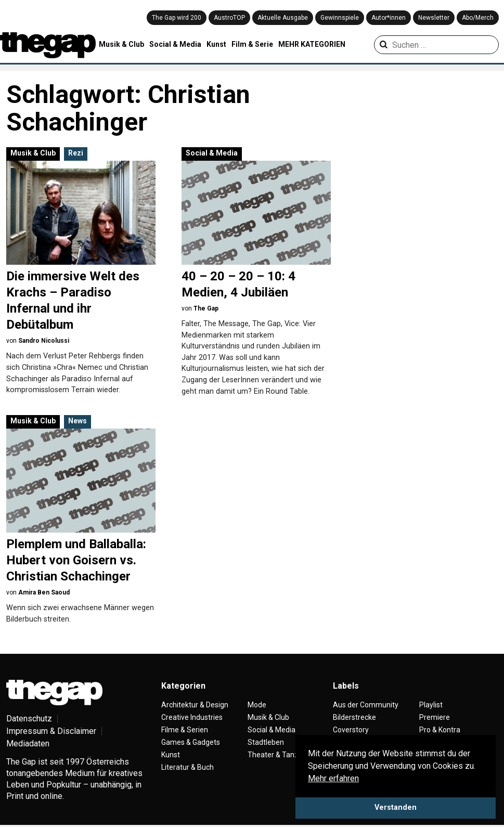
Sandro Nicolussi (44, 341)
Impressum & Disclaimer (51, 731)
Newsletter (434, 18)
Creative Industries (192, 717)
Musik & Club (121, 44)
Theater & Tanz (273, 755)
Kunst (216, 44)
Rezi (76, 153)
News (77, 421)
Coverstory (351, 730)
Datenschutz (29, 719)
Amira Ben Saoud (44, 592)
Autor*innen (389, 18)
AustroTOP (229, 18)
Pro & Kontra (440, 730)
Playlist (431, 705)
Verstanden (396, 807)
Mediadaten (28, 744)
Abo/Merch (478, 18)
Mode (257, 705)
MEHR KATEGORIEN (312, 44)
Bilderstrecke (354, 717)
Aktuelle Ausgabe (283, 18)
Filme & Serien (185, 730)
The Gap (206, 308)
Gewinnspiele (340, 18)
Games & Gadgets (191, 742)
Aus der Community (366, 705)
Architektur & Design (195, 705)
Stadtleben (266, 742)
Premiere (435, 717)
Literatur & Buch (188, 767)
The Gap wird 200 (177, 18)
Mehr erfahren (333, 778)
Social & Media (175, 44)
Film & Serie (252, 44)
